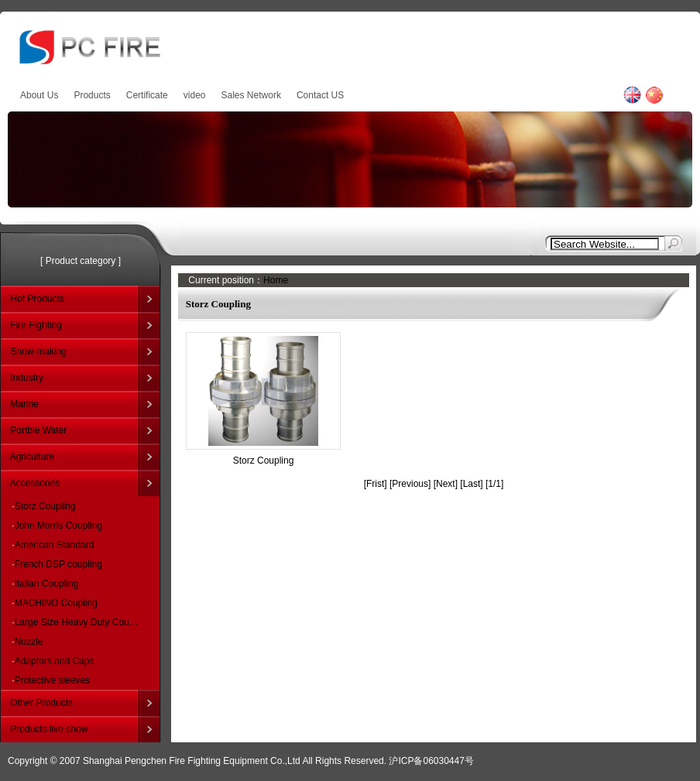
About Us (39, 95)
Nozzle (29, 642)
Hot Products (37, 299)
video (195, 95)
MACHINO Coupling (56, 603)
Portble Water (38, 430)
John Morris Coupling (58, 526)
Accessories (35, 483)
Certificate (147, 95)
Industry (27, 378)
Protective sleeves (52, 680)
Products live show (49, 729)
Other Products (41, 703)
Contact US (320, 95)
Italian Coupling (47, 584)
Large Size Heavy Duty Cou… (77, 622)
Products (92, 95)
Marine (24, 404)
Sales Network (251, 95)
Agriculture (32, 457)
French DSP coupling (58, 564)
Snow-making (38, 351)
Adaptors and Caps (55, 661)
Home (276, 280)
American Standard (55, 545)
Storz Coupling (45, 506)
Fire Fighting (36, 325)
